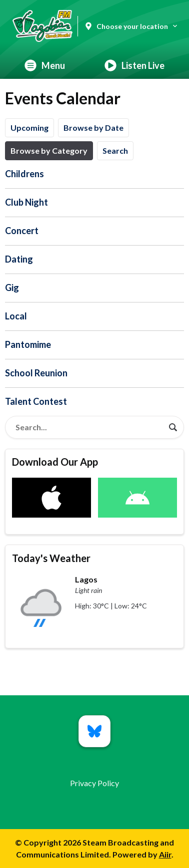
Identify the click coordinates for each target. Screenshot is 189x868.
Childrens (24, 174)
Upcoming (29, 128)
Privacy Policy (94, 783)
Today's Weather (51, 558)
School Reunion (36, 373)
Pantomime (28, 344)
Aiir (165, 854)
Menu (45, 65)
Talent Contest (36, 401)
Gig (12, 288)
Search (115, 150)
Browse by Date (93, 128)
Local (16, 316)
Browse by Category (49, 150)
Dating (19, 259)
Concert (22, 231)
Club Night (26, 202)
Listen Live (134, 65)
